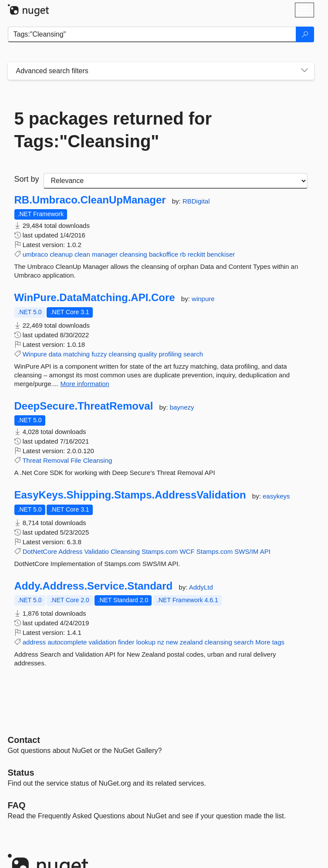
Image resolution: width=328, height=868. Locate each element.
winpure (203, 299)
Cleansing (98, 460)
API (265, 551)
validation (102, 642)
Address (70, 551)
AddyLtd (201, 587)
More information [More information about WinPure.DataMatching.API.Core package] (85, 384)
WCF (187, 551)
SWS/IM (246, 551)
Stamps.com (160, 551)
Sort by (27, 179)
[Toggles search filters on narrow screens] (304, 71)
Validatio (96, 551)
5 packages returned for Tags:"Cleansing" (113, 130)
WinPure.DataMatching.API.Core (95, 298)
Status (21, 773)
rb (183, 254)
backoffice (164, 254)
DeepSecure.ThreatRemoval (84, 406)
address (34, 642)
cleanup (61, 254)
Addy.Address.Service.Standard (94, 586)
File (76, 460)
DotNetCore (40, 551)
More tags (270, 642)
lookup (146, 642)
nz (161, 642)
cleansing (133, 254)
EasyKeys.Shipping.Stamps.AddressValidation (130, 495)
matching (76, 354)
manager (105, 254)
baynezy (182, 407)
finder (126, 642)
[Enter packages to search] (152, 34)
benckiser (221, 254)
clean (82, 254)
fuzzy (99, 354)
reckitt (196, 254)
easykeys (276, 496)
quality (147, 354)
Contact (24, 740)
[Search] (305, 34)
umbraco (35, 254)
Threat (32, 460)
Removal (56, 460)
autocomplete (67, 642)
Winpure (35, 354)
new (172, 642)
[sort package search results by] (176, 181)
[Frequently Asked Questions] (17, 805)
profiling (170, 354)
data (55, 354)
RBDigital (196, 201)
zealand (191, 642)
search (193, 354)
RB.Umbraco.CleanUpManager (90, 200)
